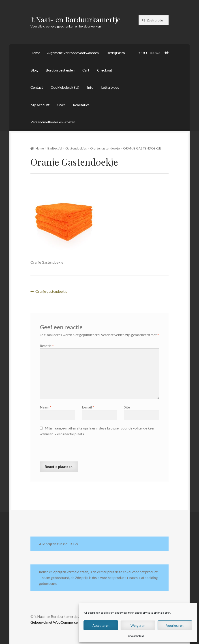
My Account (40, 105)
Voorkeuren (175, 625)
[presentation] (74, 450)
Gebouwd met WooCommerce (54, 622)
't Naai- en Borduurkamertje (76, 19)
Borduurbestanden (60, 70)
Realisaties (81, 105)
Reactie (47, 346)
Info (90, 87)
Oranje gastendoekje (105, 148)
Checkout (105, 70)
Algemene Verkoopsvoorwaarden (73, 53)
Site (127, 407)
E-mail (88, 407)
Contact (37, 87)
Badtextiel (55, 148)
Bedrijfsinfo (116, 53)
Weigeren (138, 625)
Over (61, 105)
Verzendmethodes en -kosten (53, 122)
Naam (46, 407)
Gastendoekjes (76, 148)
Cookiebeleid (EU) (65, 87)
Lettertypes (110, 87)
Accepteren (101, 625)
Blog (34, 70)
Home (35, 53)
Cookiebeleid (136, 636)
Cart (86, 70)
